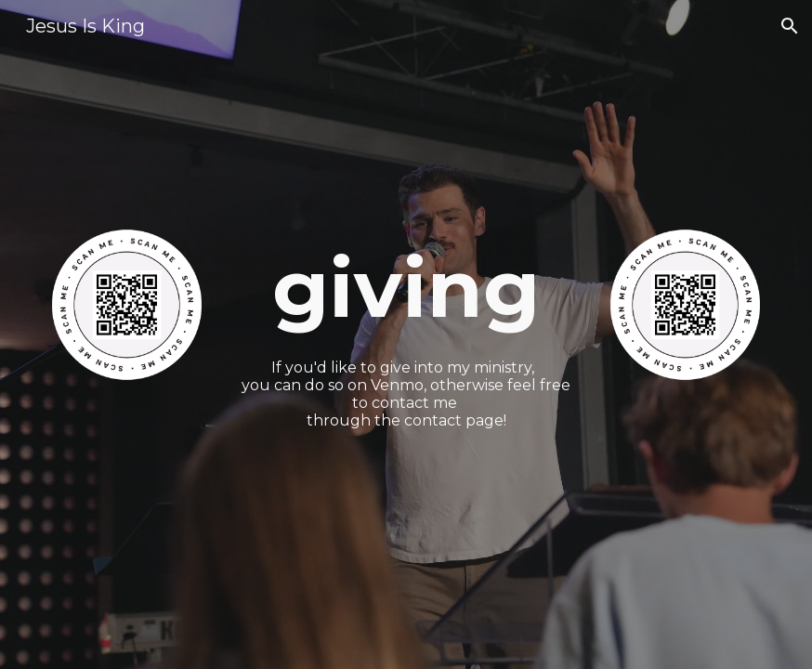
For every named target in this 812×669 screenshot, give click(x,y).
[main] (406, 288)
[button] (790, 26)
